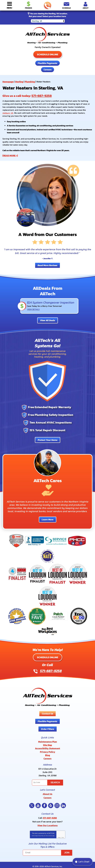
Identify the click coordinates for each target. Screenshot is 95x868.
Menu (9, 8)
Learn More (48, 517)
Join (67, 846)
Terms (63, 831)
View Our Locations (47, 819)
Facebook (44, 800)
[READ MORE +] (10, 152)
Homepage (8, 81)
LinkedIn (63, 800)
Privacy (59, 831)
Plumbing (30, 81)
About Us (47, 788)
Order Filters (48, 726)
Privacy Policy (41, 829)
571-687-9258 (47, 5)
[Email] (47, 846)
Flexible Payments (47, 63)
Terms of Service (49, 829)
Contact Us (47, 711)
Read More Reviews (47, 261)
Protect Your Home (48, 437)
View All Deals (48, 317)
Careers (48, 69)
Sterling (19, 81)
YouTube (38, 800)
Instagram (57, 800)
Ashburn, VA (8, 112)
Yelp (51, 800)
